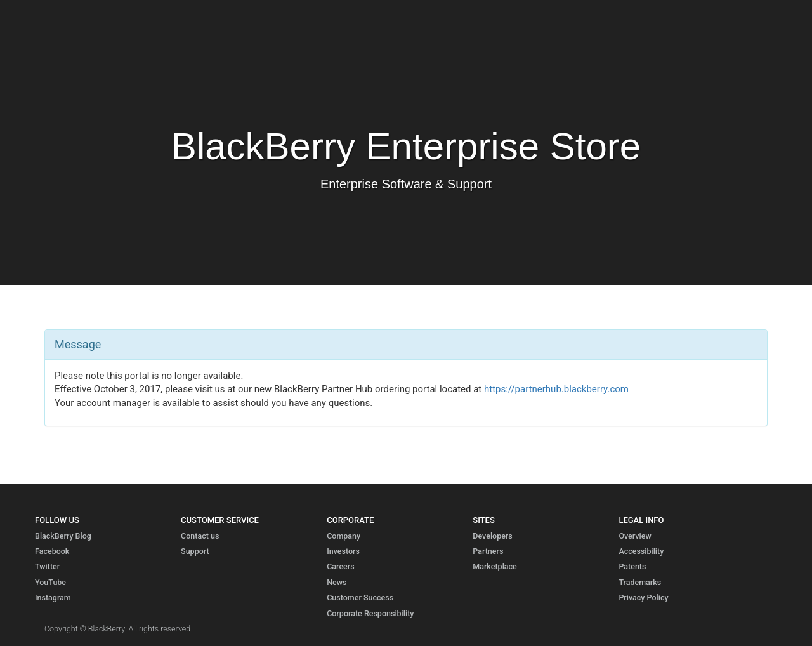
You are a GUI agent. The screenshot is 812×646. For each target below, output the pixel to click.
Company (344, 536)
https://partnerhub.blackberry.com (556, 389)
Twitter (47, 566)
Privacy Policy (643, 597)
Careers (340, 566)
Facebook (52, 551)
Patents (632, 566)
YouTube (50, 582)
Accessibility (641, 551)
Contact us (200, 536)
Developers (492, 536)
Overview (635, 536)
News (337, 582)
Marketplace (495, 566)
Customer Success (360, 597)
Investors (343, 551)
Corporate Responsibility (370, 613)
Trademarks (640, 582)
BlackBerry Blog (63, 536)
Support (195, 551)
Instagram (53, 597)
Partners (488, 551)
